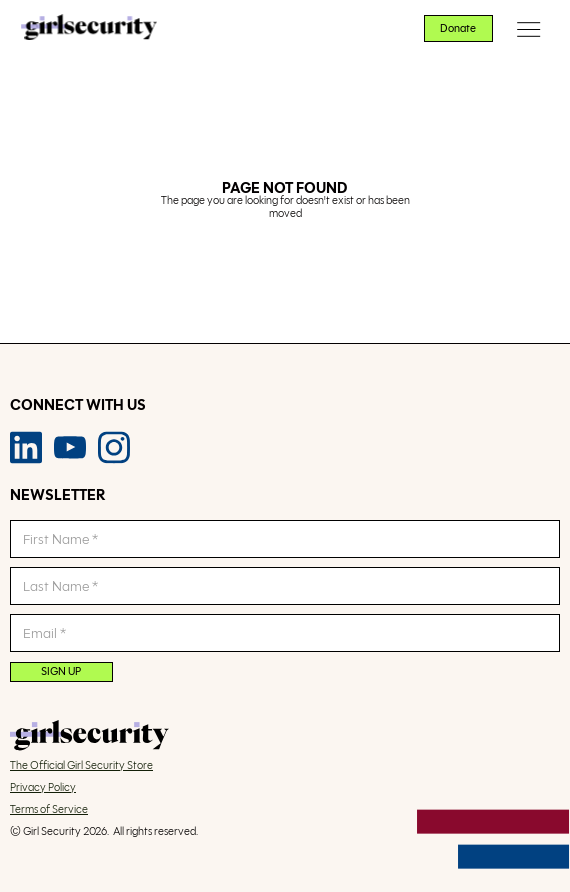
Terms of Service (49, 810)
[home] (84, 29)
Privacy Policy (43, 788)
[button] (529, 29)
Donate (458, 28)
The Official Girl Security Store (81, 766)
